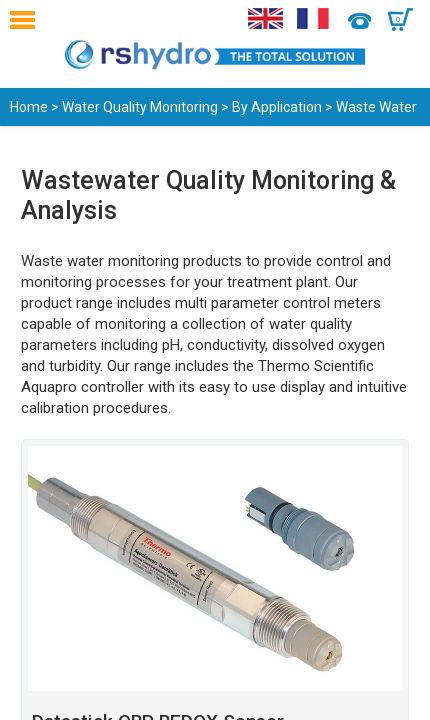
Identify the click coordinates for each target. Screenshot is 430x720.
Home (29, 107)
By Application (277, 107)
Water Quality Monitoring (140, 107)
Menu (27, 20)
